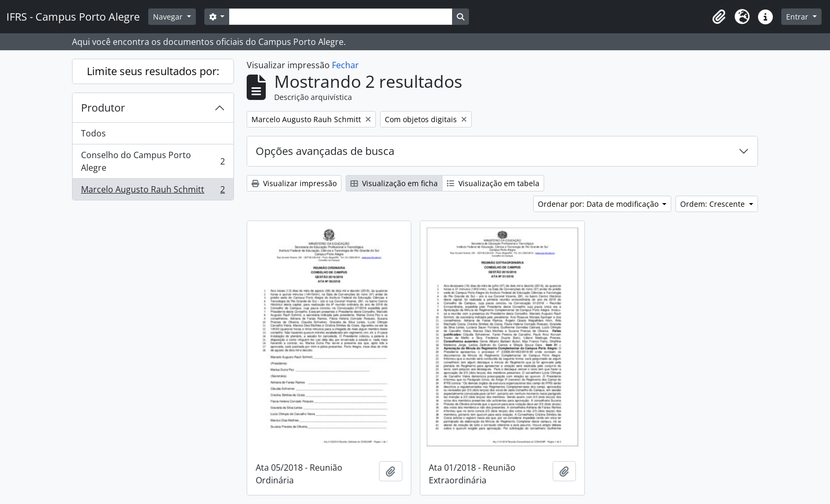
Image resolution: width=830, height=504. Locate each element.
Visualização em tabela (493, 183)
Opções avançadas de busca (325, 151)
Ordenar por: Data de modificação (599, 204)
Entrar (798, 17)
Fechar (345, 65)
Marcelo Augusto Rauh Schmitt (153, 191)
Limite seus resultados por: (153, 71)
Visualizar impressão (294, 183)
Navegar (169, 17)
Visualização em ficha (394, 183)
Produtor (103, 108)
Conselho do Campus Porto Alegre (153, 161)
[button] (719, 17)
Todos (93, 133)
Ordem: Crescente (714, 204)
